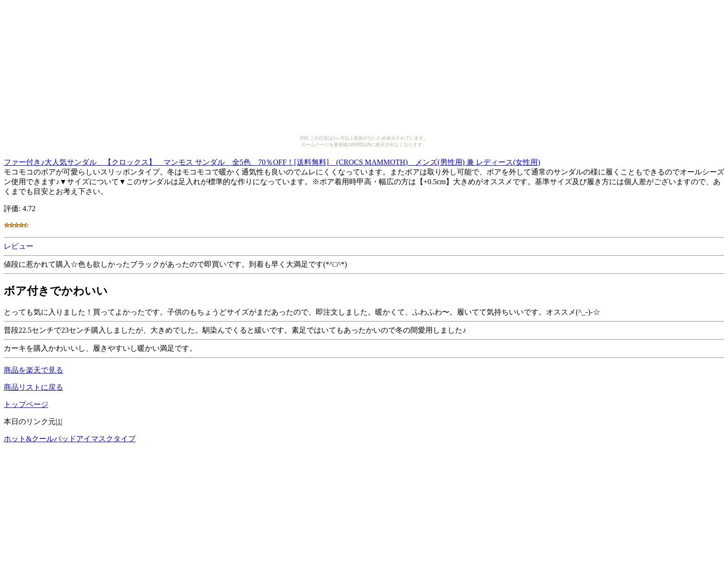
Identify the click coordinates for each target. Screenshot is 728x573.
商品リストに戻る (33, 387)
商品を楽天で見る (33, 370)
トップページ (26, 404)
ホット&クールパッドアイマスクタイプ (70, 439)
